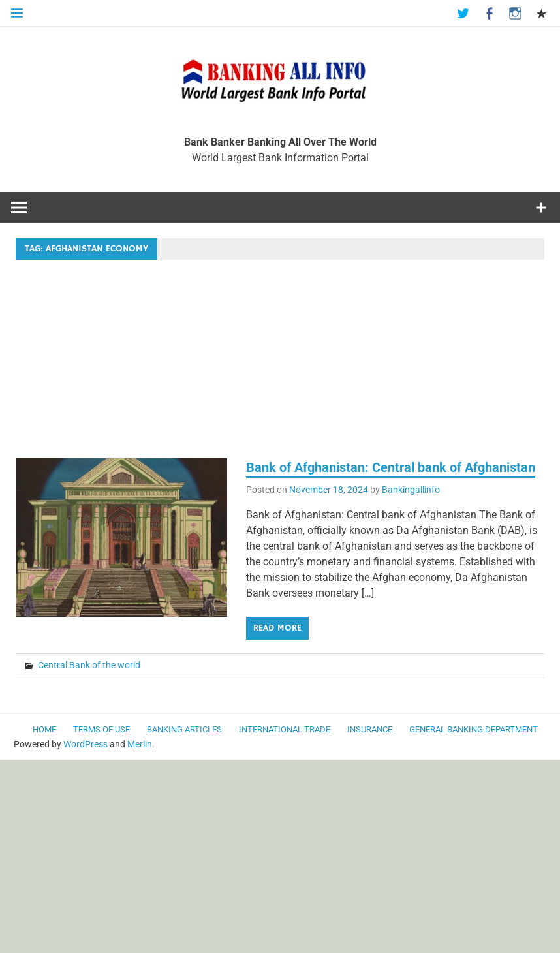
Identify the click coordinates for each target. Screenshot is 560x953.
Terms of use (101, 729)
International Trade (285, 729)
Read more (277, 628)
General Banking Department (474, 729)
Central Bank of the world (89, 665)
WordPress (86, 744)
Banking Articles (184, 729)
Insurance (370, 729)
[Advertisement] (280, 362)
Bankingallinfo (411, 490)
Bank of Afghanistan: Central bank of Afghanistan (391, 467)
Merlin (140, 744)
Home (44, 729)
